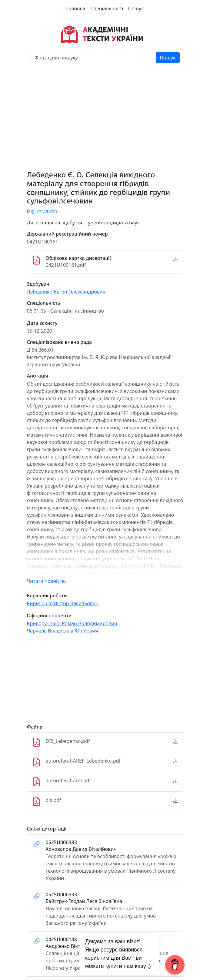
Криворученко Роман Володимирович (72, 623)
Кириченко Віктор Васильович (63, 603)
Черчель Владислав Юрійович (63, 631)
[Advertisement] (105, 682)
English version (42, 211)
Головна (76, 8)
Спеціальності (107, 8)
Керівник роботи (47, 596)
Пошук (136, 8)
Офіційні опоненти (49, 616)
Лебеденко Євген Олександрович (66, 292)
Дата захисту (42, 323)
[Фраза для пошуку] (93, 58)
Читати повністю (47, 581)
